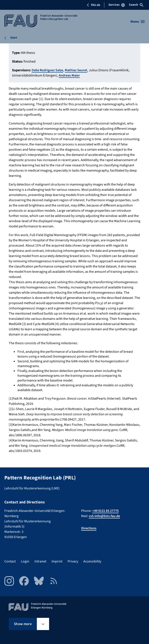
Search (136, 5)
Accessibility (92, 561)
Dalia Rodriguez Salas (47, 70)
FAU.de (93, 5)
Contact (10, 561)
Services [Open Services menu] (117, 5)
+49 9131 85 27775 (105, 511)
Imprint (57, 561)
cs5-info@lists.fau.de (104, 516)
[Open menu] (138, 22)
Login (25, 561)
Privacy (73, 561)
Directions (89, 528)
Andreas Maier (69, 75)
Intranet (40, 561)
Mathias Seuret (76, 70)
